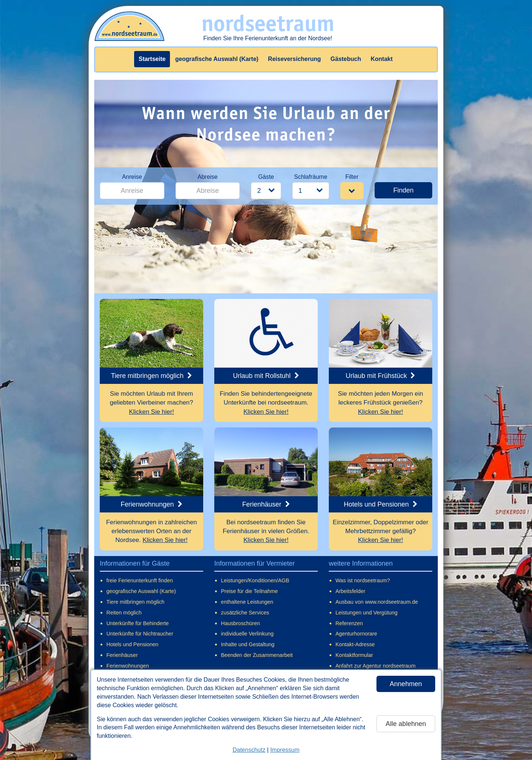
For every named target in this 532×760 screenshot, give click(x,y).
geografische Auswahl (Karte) (217, 59)
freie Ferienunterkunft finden (140, 580)
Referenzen (349, 623)
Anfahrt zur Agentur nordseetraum (376, 666)
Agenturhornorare (356, 634)
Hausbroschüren (241, 623)
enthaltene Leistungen (247, 602)
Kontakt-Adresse (355, 644)
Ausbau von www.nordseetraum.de (377, 602)
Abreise (208, 177)
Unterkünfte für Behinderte (138, 623)
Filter (352, 177)
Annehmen (406, 684)
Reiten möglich (124, 613)
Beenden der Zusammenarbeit (257, 655)
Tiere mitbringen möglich (135, 602)
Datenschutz (249, 750)
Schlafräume (311, 177)
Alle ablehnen (406, 724)
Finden (403, 190)
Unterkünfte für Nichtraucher (140, 634)
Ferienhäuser (122, 655)
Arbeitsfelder (350, 591)
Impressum (285, 750)
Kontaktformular (354, 655)
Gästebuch (346, 59)
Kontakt (382, 59)
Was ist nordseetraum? (363, 580)
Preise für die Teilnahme (249, 591)
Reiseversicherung (294, 59)
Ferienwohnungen (128, 666)
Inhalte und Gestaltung (248, 644)
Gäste (266, 177)
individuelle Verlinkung (247, 634)
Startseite (152, 59)
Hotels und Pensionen (132, 644)
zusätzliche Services (245, 613)
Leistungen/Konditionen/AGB (255, 580)
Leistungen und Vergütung (366, 613)
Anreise (132, 177)
